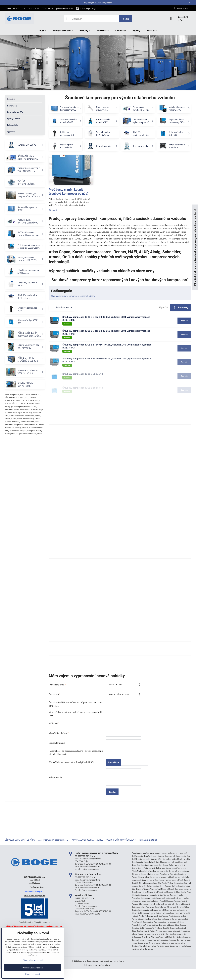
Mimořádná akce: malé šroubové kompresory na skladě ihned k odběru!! (195, 247)
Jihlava (37, 883)
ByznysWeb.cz (106, 965)
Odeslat (112, 792)
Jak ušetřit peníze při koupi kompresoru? (35, 922)
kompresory (150, 949)
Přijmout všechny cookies (33, 968)
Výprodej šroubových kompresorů (98, 3)
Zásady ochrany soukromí (114, 961)
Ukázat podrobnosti (33, 974)
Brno (42, 887)
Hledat (126, 19)
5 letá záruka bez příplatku (35, 896)
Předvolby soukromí (95, 961)
